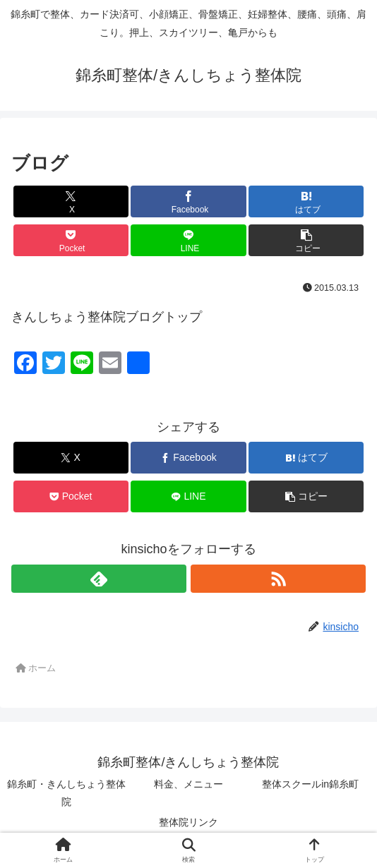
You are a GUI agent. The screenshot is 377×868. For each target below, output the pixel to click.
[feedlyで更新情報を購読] (99, 579)
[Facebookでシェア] (188, 201)
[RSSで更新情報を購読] (278, 579)
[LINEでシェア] (188, 240)
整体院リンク (188, 822)
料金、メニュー (188, 784)
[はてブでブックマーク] (306, 201)
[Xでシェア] (71, 201)
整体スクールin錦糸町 (310, 784)
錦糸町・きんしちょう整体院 (66, 793)
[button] (306, 240)
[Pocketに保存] (71, 240)
